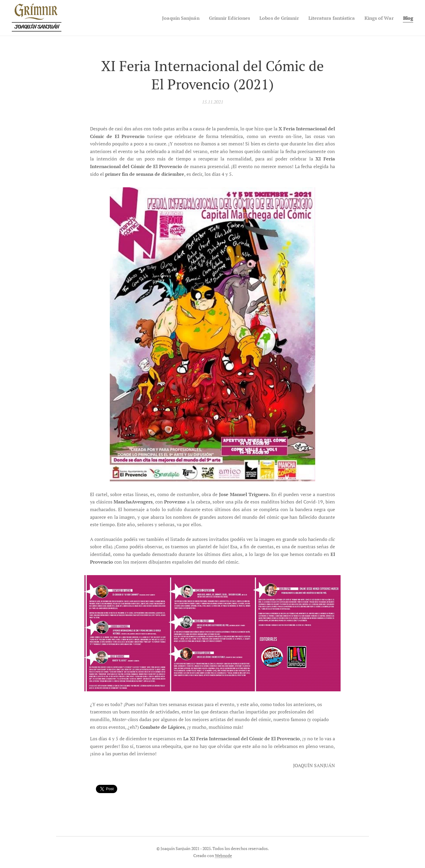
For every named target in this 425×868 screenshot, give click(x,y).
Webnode (223, 855)
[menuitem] (166, 18)
